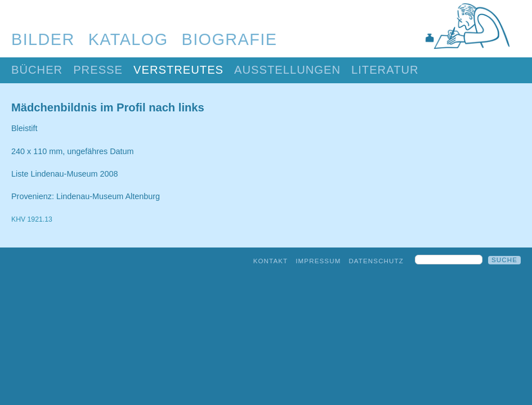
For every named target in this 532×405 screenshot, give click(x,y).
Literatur (385, 70)
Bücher (37, 70)
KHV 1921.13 (32, 219)
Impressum (318, 261)
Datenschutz (376, 261)
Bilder (43, 39)
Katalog (128, 39)
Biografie (230, 39)
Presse (98, 70)
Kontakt (271, 261)
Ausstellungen (287, 70)
